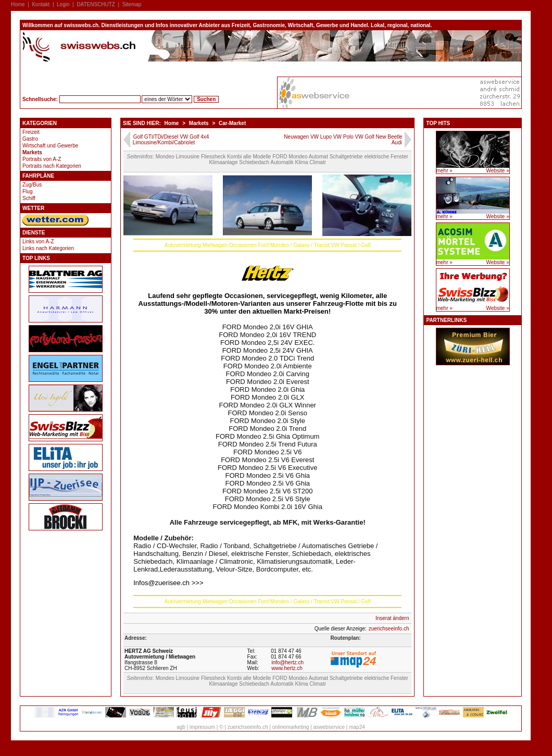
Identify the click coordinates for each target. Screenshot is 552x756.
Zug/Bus (32, 185)
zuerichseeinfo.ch (389, 629)
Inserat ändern (392, 618)
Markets (32, 152)
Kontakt (41, 4)
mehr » (444, 171)
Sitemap (132, 4)
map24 (357, 727)
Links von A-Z (38, 241)
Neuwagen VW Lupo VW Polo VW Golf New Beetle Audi (343, 140)
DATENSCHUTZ (96, 4)
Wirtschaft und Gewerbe (50, 146)
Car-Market (232, 123)
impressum (202, 727)
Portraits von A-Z (42, 159)
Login (63, 4)
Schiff (29, 198)
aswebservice (329, 727)
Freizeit (31, 132)
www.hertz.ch (287, 668)
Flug (27, 191)
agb (181, 727)
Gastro (30, 139)
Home (18, 4)
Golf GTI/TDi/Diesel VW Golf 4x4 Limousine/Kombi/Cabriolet (171, 140)
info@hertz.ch (287, 662)
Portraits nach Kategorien (52, 166)
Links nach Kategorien (48, 248)
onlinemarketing (291, 727)
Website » (497, 171)
